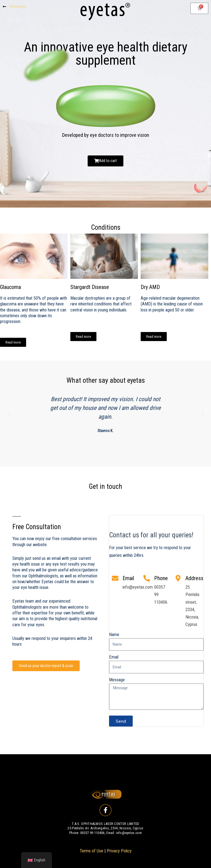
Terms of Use (91, 851)
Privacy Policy (119, 851)
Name (114, 635)
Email (114, 657)
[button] (8, 414)
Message (117, 680)
